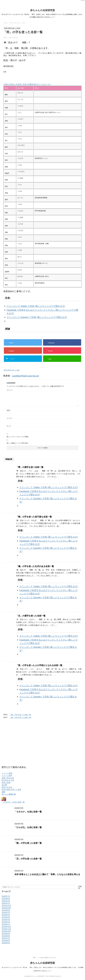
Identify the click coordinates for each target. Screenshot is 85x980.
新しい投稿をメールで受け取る (17, 443)
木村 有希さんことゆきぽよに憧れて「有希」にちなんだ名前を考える (47, 874)
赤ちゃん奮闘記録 (9, 794)
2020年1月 (6, 903)
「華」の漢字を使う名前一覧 (30, 467)
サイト (9, 426)
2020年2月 (6, 901)
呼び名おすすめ (8, 780)
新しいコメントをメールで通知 (17, 437)
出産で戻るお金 (8, 778)
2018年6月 (6, 941)
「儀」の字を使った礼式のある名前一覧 (35, 566)
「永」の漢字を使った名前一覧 (31, 616)
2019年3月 (6, 920)
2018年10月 (6, 931)
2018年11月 (6, 929)
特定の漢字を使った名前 (12, 370)
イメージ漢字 (7, 776)
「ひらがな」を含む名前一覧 (28, 827)
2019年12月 (6, 906)
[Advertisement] (29, 77)
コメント (10, 390)
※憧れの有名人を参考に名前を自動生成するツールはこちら (27, 84)
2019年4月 (6, 917)
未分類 (4, 785)
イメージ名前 (7, 773)
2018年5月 (6, 943)
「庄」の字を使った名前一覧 (28, 859)
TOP (34, 958)
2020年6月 (6, 899)
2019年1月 (6, 924)
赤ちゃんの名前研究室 (42, 10)
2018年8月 (6, 936)
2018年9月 (6, 934)
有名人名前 (6, 783)
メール (9, 418)
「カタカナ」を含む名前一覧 (13, 802)
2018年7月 (6, 938)
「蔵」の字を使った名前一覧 (20, 717)
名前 (9, 410)
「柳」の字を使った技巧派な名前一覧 (34, 517)
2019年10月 (6, 908)
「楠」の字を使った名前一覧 (20, 715)
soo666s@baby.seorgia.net (26, 376)
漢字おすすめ (7, 787)
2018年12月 (6, 927)
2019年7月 (6, 913)
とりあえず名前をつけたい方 (47, 958)
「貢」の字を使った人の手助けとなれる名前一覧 (39, 665)
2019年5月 (6, 915)
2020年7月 (6, 896)
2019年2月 (6, 922)
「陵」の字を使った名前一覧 (28, 843)
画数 (3, 792)
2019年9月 (6, 910)
